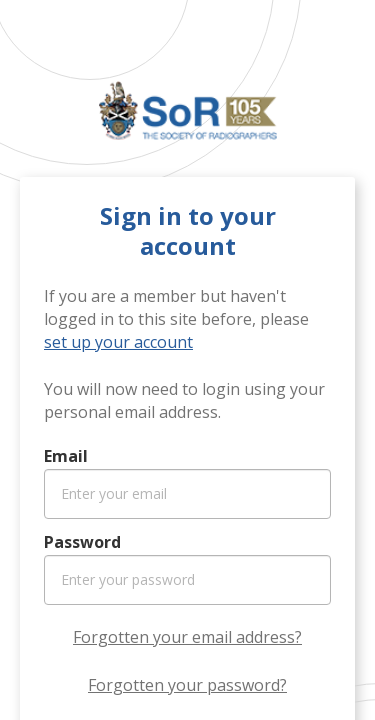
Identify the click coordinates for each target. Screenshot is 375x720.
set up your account (118, 342)
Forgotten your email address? (187, 637)
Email (66, 456)
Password (82, 542)
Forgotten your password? (187, 685)
